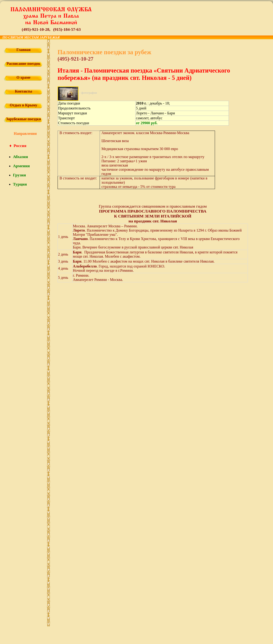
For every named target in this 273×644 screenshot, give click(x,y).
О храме (23, 77)
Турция (20, 184)
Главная (23, 50)
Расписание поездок (23, 64)
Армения (21, 166)
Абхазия (20, 157)
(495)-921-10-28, (36, 29)
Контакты (23, 91)
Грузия (19, 175)
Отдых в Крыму (23, 105)
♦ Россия (18, 146)
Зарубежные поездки (23, 119)
